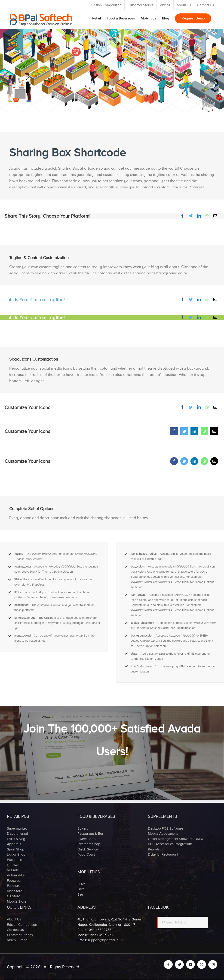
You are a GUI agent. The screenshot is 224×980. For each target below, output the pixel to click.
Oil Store (14, 896)
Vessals (13, 870)
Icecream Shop (89, 844)
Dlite (81, 889)
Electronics (15, 860)
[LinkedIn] (199, 216)
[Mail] (215, 216)
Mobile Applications (163, 834)
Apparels (14, 844)
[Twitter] (191, 216)
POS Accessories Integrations (170, 844)
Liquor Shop (16, 854)
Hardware (15, 865)
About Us (14, 919)
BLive (81, 884)
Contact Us (15, 930)
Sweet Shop (87, 839)
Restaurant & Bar (90, 834)
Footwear (14, 881)
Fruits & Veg (16, 839)
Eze (80, 894)
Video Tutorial (18, 940)
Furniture (14, 886)
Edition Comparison (22, 925)
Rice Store (15, 891)
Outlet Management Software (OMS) (175, 839)
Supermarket (17, 828)
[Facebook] (182, 216)
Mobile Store (17, 901)
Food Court (86, 854)
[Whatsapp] (207, 216)
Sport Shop (16, 849)
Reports (154, 849)
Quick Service (88, 849)
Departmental (17, 834)
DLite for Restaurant (163, 854)
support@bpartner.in (103, 940)
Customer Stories (20, 935)
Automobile (16, 875)
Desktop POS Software (166, 828)
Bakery (83, 828)
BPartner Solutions (174, 922)
